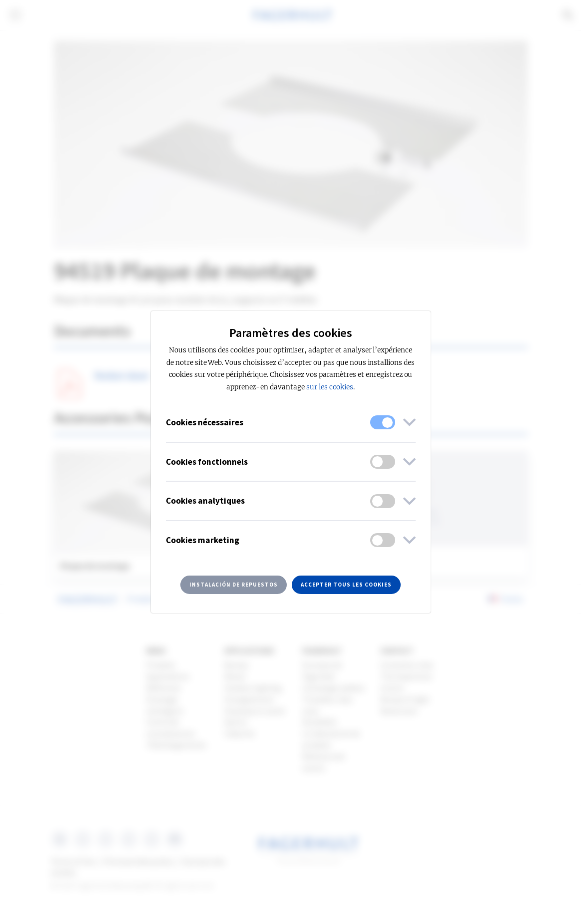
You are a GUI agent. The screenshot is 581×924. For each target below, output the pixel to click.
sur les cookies (330, 387)
